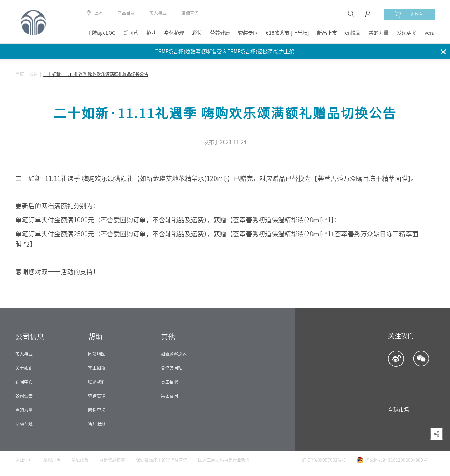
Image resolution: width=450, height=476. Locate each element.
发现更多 (407, 33)
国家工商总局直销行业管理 (224, 460)
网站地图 (97, 354)
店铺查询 (190, 13)
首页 (20, 74)
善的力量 (379, 33)
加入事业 (158, 13)
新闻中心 (24, 382)
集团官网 (169, 396)
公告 (34, 74)
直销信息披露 (112, 460)
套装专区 (248, 33)
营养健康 (220, 33)
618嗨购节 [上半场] (288, 33)
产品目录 (126, 13)
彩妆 (197, 33)
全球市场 (399, 410)
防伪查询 (97, 410)
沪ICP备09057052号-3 (324, 460)
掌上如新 (97, 368)
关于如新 (24, 368)
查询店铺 (97, 396)
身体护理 (174, 33)
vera (430, 33)
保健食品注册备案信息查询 (162, 460)
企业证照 (24, 460)
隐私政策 (80, 460)
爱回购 (131, 33)
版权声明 (52, 460)
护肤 (151, 33)
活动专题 (24, 424)
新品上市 (327, 33)
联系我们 (97, 382)
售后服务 (97, 424)
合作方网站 (172, 368)
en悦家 (353, 33)
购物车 (409, 14)
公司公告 (24, 396)
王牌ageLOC (101, 33)
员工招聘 (169, 382)
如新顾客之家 (174, 354)
